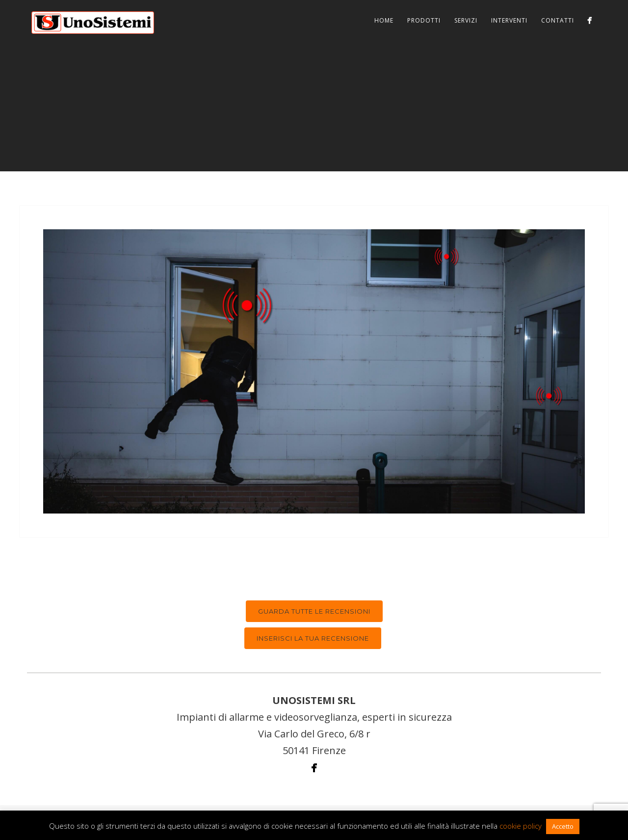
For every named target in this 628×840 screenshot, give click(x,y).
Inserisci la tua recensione (313, 638)
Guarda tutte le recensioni (314, 611)
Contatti (558, 20)
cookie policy (521, 826)
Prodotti (424, 20)
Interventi (509, 20)
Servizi (466, 20)
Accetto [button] (563, 826)
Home (384, 20)
